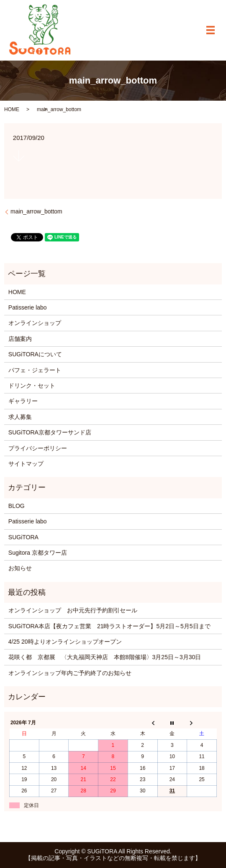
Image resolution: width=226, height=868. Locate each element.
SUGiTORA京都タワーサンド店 (50, 432)
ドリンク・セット (32, 386)
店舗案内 (20, 339)
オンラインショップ (35, 323)
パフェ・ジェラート (35, 370)
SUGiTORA (23, 537)
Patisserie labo (28, 307)
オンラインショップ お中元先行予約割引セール (73, 610)
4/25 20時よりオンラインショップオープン (65, 642)
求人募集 (20, 417)
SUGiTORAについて (35, 354)
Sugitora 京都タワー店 (38, 553)
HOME (12, 109)
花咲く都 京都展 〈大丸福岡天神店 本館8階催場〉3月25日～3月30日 (105, 657)
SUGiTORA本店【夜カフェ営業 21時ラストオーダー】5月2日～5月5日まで (109, 626)
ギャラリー (23, 401)
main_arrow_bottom (36, 211)
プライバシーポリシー (38, 448)
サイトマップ (26, 464)
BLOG (17, 506)
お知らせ (20, 568)
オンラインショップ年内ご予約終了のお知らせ (70, 673)
